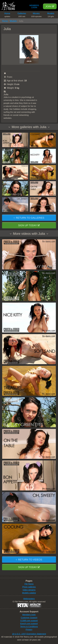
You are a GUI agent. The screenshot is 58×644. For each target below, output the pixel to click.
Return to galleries (29, 218)
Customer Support (29, 618)
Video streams (29, 590)
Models (51, 15)
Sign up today (29, 225)
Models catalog (29, 593)
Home (7, 15)
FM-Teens (29, 584)
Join (50, 6)
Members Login (34, 6)
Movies (36, 15)
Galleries (22, 15)
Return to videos (29, 560)
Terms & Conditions (29, 626)
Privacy (29, 629)
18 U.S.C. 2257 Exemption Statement (29, 634)
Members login (29, 615)
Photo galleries (29, 587)
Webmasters (29, 599)
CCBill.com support (29, 621)
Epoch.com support (29, 623)
